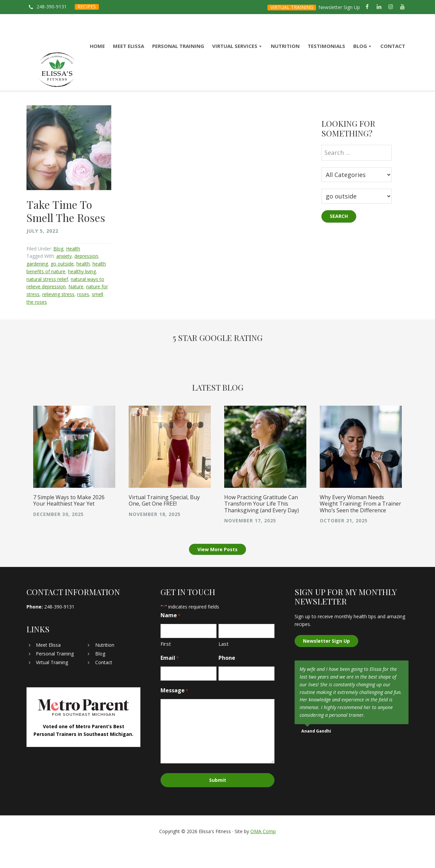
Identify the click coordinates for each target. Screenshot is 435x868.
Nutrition (105, 667)
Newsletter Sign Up (339, 7)
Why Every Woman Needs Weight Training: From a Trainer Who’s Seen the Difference (360, 526)
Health (73, 271)
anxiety (64, 278)
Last (224, 667)
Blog (58, 271)
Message (174, 713)
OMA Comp (263, 852)
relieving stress (58, 317)
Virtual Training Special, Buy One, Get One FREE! (164, 523)
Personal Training (55, 676)
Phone (227, 680)
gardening (37, 286)
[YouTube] (403, 7)
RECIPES (87, 7)
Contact (104, 685)
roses (83, 317)
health (83, 286)
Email (170, 680)
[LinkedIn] (379, 7)
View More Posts (217, 572)
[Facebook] (367, 7)
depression (86, 278)
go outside (62, 286)
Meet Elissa (48, 667)
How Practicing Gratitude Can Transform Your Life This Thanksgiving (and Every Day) (262, 526)
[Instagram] (391, 7)
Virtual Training (52, 685)
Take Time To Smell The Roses (66, 233)
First (166, 667)
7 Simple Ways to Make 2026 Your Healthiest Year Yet (69, 523)
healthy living (82, 294)
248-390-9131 (52, 7)
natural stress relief (47, 302)
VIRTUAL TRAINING (292, 7)
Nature (76, 309)
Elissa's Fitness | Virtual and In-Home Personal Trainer (57, 81)
